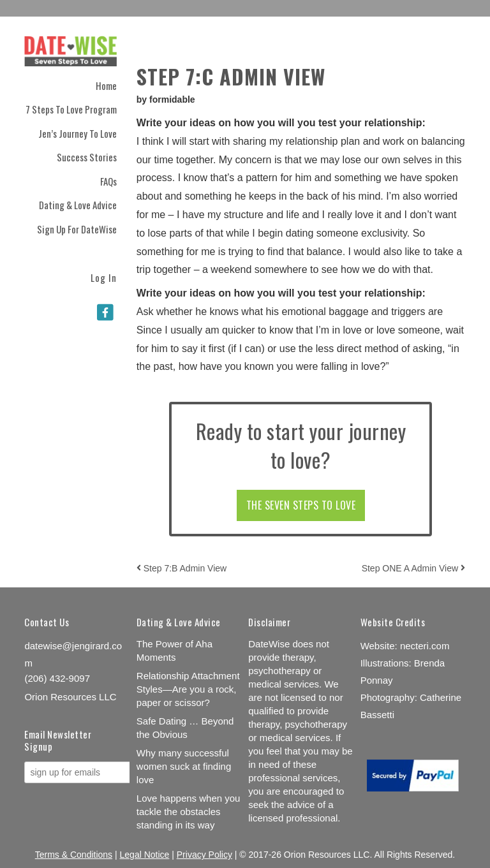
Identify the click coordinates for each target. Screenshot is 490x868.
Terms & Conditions (74, 855)
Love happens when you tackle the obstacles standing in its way (189, 812)
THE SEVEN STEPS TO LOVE (301, 505)
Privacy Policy (204, 855)
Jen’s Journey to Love (78, 133)
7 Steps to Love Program (71, 109)
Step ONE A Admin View (413, 568)
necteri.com (425, 646)
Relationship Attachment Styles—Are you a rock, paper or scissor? (188, 689)
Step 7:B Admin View (182, 568)
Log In (104, 276)
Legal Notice (145, 855)
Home (106, 85)
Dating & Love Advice (78, 205)
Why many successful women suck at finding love (184, 766)
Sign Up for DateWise (77, 229)
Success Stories (87, 157)
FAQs (108, 181)
